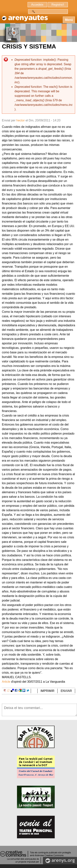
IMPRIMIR (48, 691)
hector (20, 120)
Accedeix (37, 5)
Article (6, 682)
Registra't (58, 5)
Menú (69, 20)
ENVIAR (66, 691)
